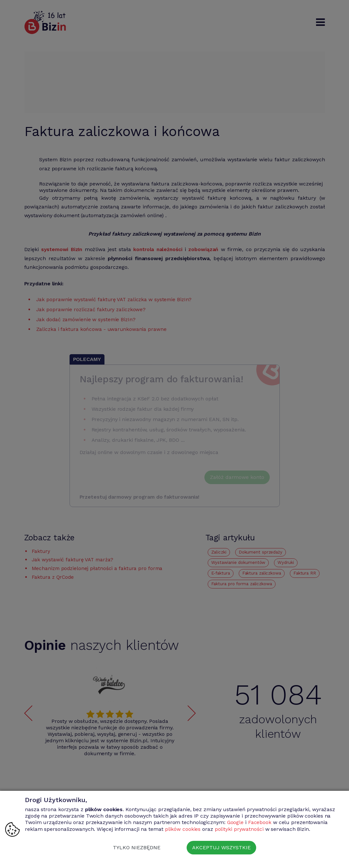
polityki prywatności (239, 829)
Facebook (260, 823)
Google (235, 823)
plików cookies (183, 829)
